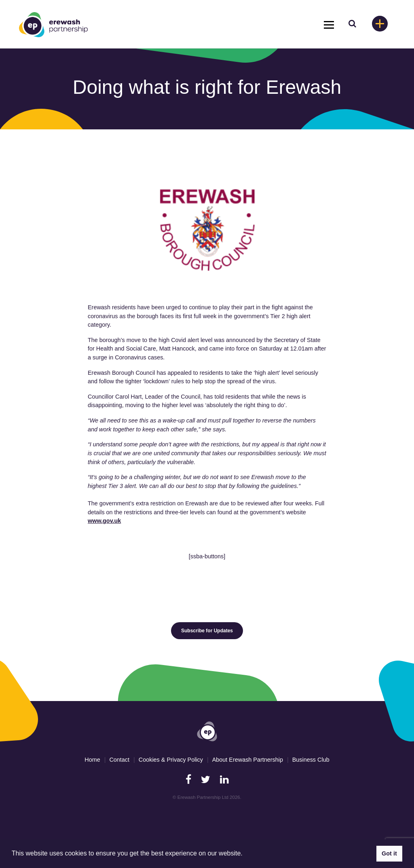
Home (92, 760)
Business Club (311, 760)
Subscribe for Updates (207, 631)
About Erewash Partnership (248, 760)
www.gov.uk (104, 521)
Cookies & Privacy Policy (171, 760)
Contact (119, 760)
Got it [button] (389, 853)
